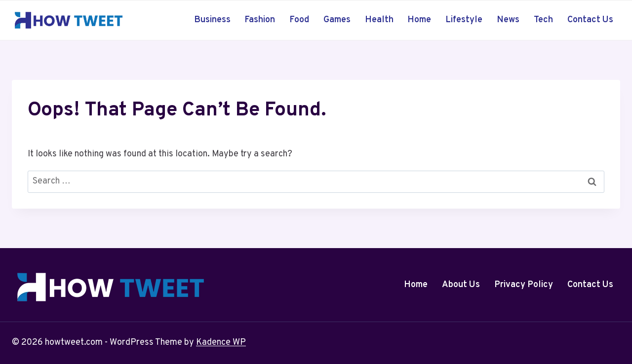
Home (419, 20)
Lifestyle (464, 20)
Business (212, 20)
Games (337, 20)
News (508, 20)
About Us (461, 285)
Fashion (260, 20)
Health (379, 20)
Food (299, 20)
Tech (543, 20)
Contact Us (590, 20)
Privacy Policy (524, 285)
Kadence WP (221, 343)
